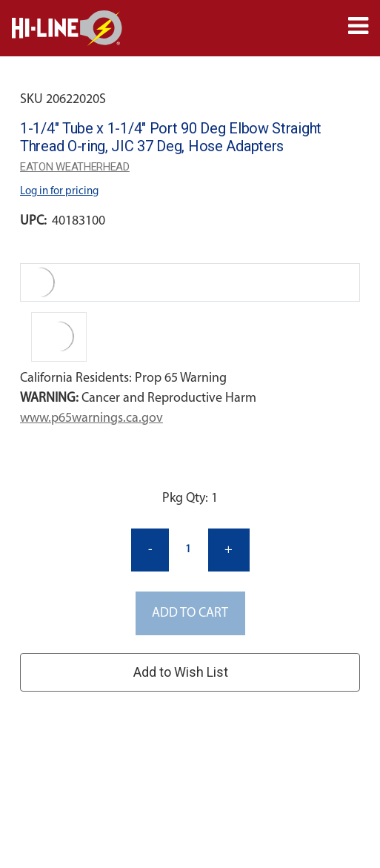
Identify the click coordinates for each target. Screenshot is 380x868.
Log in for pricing (59, 192)
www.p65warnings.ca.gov (91, 418)
